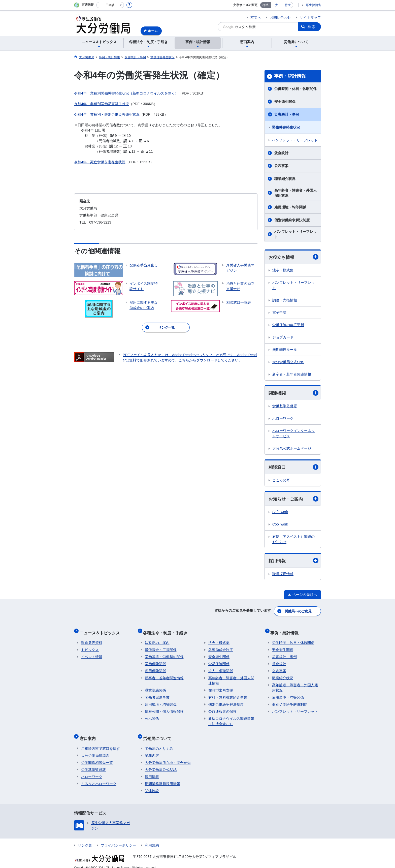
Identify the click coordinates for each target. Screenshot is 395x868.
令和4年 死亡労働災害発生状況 (100, 162)
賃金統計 (281, 153)
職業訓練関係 (155, 688)
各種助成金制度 (221, 647)
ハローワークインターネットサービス (293, 434)
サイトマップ (310, 17)
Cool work (280, 525)
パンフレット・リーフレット (295, 140)
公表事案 (281, 166)
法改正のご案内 (157, 640)
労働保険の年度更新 (288, 325)
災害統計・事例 (287, 114)
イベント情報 (92, 654)
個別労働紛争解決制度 (292, 220)
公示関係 (152, 716)
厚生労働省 (313, 5)
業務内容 (152, 749)
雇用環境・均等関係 (290, 207)
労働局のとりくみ (159, 742)
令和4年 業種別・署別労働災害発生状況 (107, 114)
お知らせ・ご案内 (293, 500)
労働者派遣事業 (157, 695)
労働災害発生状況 (286, 127)
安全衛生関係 (285, 102)
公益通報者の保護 (222, 709)
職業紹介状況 (285, 179)
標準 (266, 5)
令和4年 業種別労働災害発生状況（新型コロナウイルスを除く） (126, 93)
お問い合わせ (280, 17)
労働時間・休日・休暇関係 (295, 89)
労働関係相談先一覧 (97, 756)
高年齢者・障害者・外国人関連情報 (231, 678)
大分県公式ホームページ (292, 449)
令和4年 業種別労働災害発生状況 (102, 104)
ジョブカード (283, 337)
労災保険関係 (219, 661)
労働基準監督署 (285, 407)
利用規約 (152, 839)
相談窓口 (293, 468)
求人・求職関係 (221, 668)
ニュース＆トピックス (101, 631)
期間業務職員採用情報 (162, 778)
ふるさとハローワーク (99, 778)
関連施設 (152, 785)
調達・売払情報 (285, 300)
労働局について (159, 734)
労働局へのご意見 (298, 612)
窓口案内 (89, 734)
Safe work (280, 513)
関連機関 (293, 393)
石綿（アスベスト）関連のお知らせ (293, 540)
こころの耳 (281, 481)
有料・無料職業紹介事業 (228, 695)
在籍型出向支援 (221, 688)
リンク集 (85, 839)
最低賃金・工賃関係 (161, 647)
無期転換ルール (285, 350)
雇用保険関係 (155, 668)
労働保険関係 (155, 661)
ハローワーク (283, 419)
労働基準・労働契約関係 (164, 654)
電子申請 (279, 313)
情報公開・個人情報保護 (164, 709)
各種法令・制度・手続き (167, 631)
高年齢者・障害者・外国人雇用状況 (295, 193)
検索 (312, 27)
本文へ (256, 17)
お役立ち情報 (293, 257)
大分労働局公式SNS (288, 362)
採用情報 (293, 562)
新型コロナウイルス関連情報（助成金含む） (231, 718)
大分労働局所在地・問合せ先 (168, 756)
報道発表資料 (92, 640)
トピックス (90, 647)
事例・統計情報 (290, 76)
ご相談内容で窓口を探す (101, 742)
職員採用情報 (283, 575)
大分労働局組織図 (95, 749)
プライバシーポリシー (118, 839)
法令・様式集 (283, 270)
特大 (288, 5)
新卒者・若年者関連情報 (292, 375)
